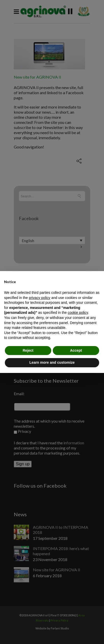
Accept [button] (76, 350)
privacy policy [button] (40, 298)
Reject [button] (28, 350)
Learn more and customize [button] (52, 362)
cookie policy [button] (78, 313)
